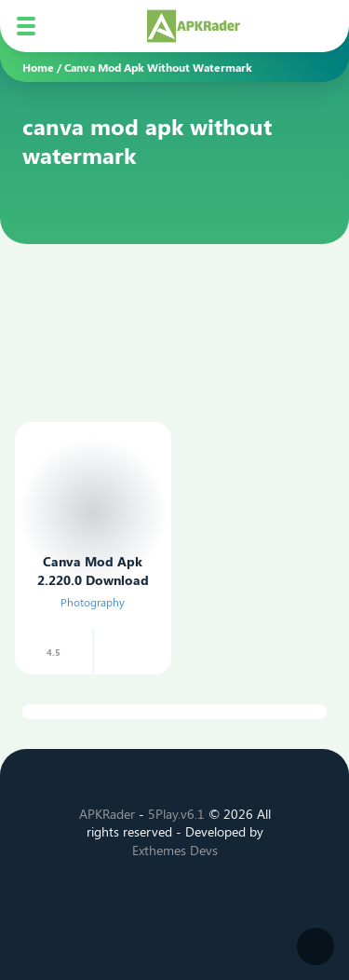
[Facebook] (112, 898)
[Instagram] (175, 898)
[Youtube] (207, 898)
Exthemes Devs (175, 850)
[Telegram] (238, 898)
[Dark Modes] (315, 946)
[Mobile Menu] (26, 26)
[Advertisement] (151, 297)
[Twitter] (143, 898)
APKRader (107, 814)
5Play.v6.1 (176, 814)
